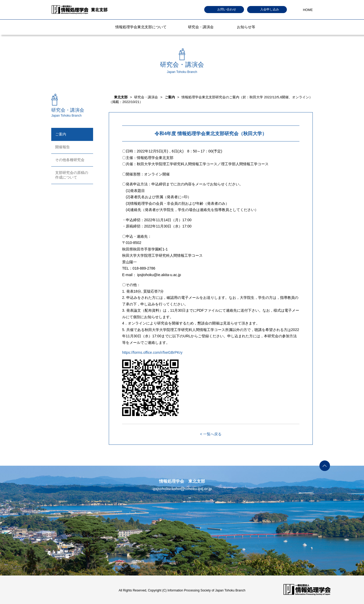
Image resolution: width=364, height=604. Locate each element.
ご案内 (61, 134)
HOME (308, 10)
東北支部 (121, 97)
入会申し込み (270, 9)
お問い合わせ (227, 9)
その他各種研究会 (70, 160)
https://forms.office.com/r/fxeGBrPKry (152, 352)
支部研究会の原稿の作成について (72, 175)
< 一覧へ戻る (211, 434)
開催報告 (62, 147)
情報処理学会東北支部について (141, 27)
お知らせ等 (246, 27)
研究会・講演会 (201, 27)
